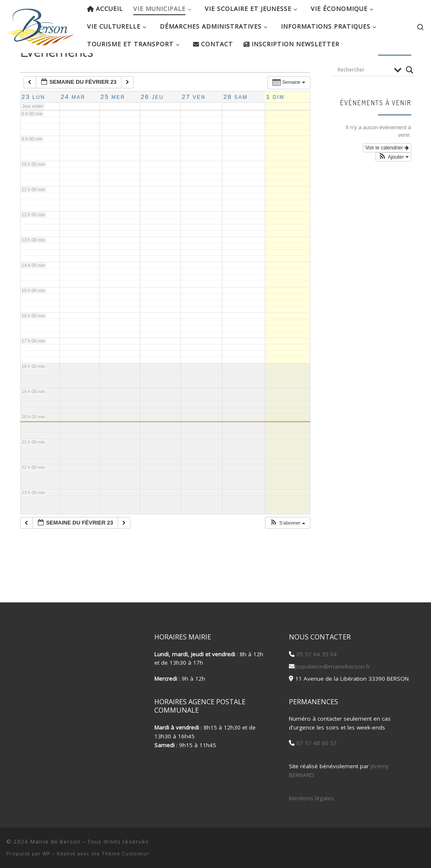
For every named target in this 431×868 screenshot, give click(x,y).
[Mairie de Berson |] (40, 24)
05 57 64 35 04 (316, 654)
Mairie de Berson (56, 841)
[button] (287, 550)
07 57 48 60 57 (316, 743)
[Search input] (364, 97)
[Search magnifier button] (410, 97)
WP (46, 853)
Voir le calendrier (387, 175)
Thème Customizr (126, 853)
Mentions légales (311, 798)
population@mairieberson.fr (332, 666)
